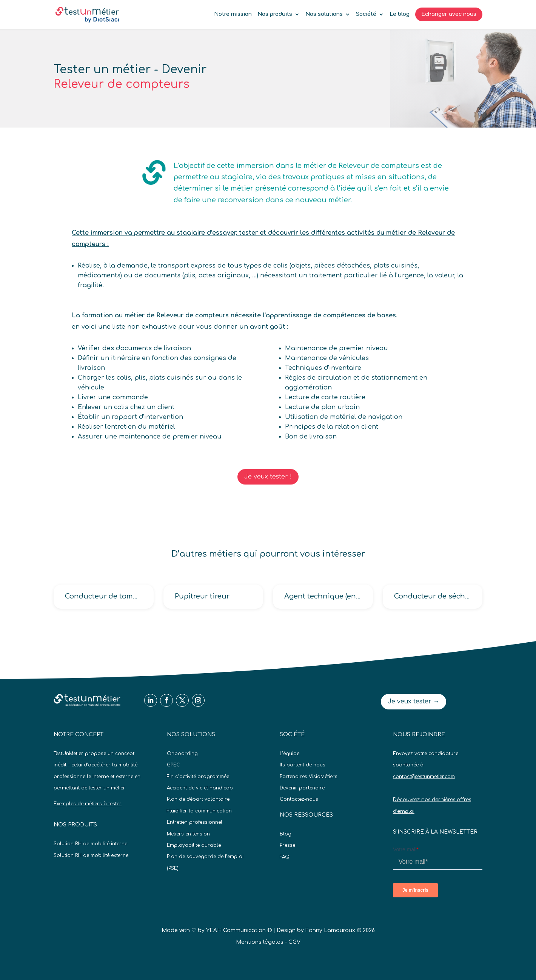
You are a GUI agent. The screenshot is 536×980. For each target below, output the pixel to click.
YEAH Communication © (239, 930)
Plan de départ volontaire (198, 799)
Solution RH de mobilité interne (90, 844)
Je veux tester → (414, 702)
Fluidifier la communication (199, 811)
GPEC (173, 765)
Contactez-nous (299, 799)
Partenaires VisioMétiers (309, 777)
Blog (286, 834)
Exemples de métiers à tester (88, 804)
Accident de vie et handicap (200, 788)
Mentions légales (260, 942)
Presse (287, 845)
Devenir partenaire (302, 788)
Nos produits (275, 14)
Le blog (400, 14)
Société (366, 14)
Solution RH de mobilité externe (91, 855)
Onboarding (182, 754)
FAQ (285, 857)
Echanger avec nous (449, 14)
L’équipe (290, 754)
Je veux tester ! (268, 477)
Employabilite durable (194, 845)
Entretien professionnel (195, 822)
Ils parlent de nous (303, 765)
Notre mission (233, 14)
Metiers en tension (188, 834)
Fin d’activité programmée (198, 777)
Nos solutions (324, 14)
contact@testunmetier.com (424, 777)
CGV (294, 942)
